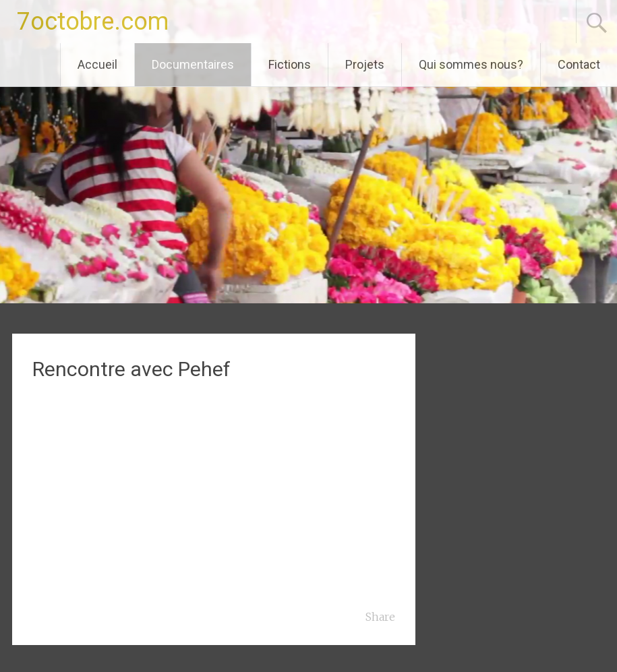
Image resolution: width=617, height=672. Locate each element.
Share (380, 617)
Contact (579, 64)
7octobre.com (93, 22)
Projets (365, 64)
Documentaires (193, 64)
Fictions (290, 64)
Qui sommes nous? (471, 64)
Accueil (97, 64)
